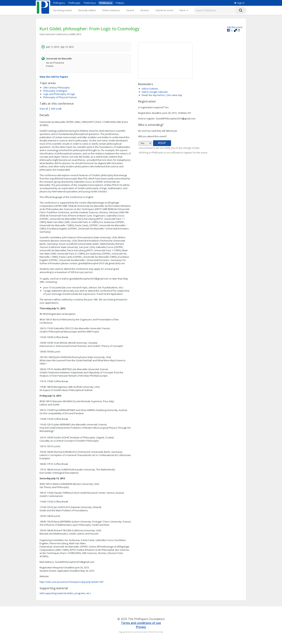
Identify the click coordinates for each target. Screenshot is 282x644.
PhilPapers (59, 3)
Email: (145, 95)
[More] (184, 10)
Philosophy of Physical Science (60, 97)
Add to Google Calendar (155, 92)
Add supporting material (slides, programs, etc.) (65, 593)
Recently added (87, 10)
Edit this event (235, 27)
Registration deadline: (150, 113)
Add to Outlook (150, 89)
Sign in (239, 3)
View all (44, 109)
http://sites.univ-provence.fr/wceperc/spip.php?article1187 (71, 582)
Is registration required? (151, 107)
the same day (175, 95)
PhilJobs (120, 3)
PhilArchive (90, 3)
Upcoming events (62, 10)
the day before (157, 95)
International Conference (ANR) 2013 (60, 34)
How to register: (147, 118)
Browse (145, 10)
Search (130, 10)
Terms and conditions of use (141, 623)
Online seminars (111, 10)
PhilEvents (106, 3)
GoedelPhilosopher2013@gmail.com (75, 562)
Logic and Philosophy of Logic (59, 94)
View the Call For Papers (54, 77)
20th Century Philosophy (56, 88)
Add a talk (56, 109)
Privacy (141, 627)
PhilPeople (74, 3)
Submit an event (164, 10)
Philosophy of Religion (55, 91)
